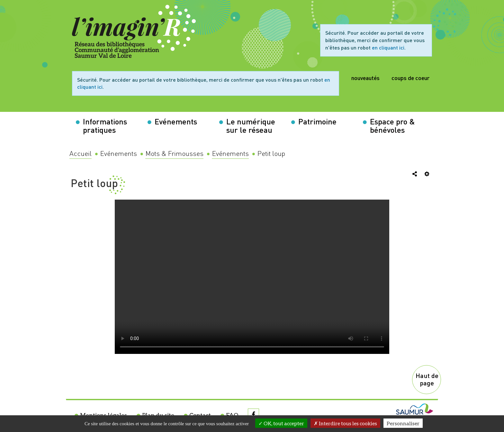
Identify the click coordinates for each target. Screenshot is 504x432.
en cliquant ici (388, 47)
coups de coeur (410, 78)
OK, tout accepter (281, 423)
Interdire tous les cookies (345, 423)
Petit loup (94, 183)
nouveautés (365, 78)
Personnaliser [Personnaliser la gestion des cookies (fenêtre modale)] (403, 423)
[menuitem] (81, 154)
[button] (108, 126)
